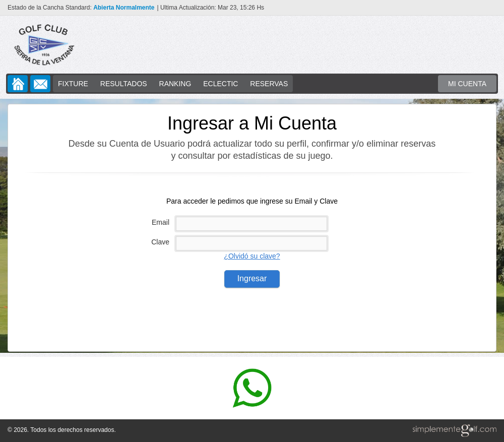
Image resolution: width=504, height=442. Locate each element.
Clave (160, 242)
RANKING (175, 84)
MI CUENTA (467, 84)
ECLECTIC (220, 84)
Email (161, 222)
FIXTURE (73, 84)
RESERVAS (269, 84)
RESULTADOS (124, 84)
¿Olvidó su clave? (252, 256)
